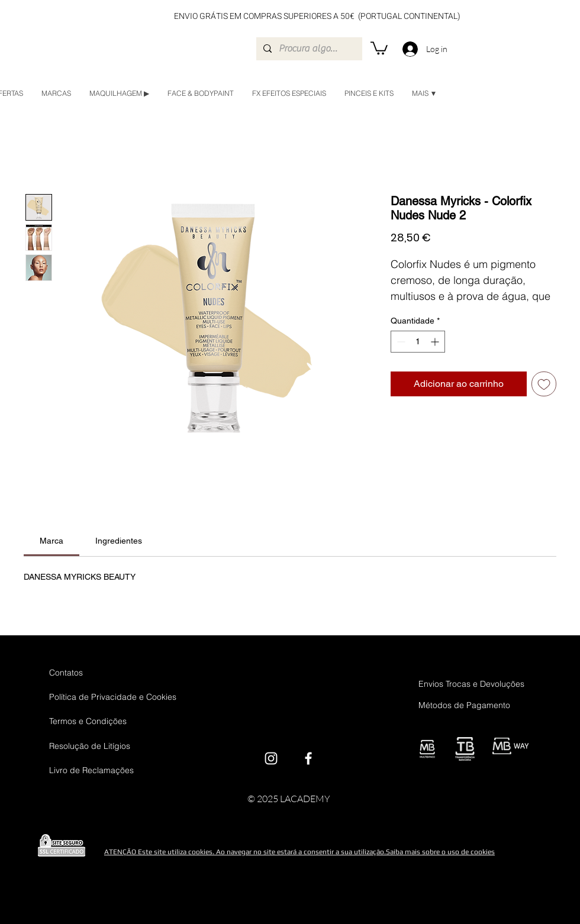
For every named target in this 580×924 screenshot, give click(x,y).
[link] (51, 541)
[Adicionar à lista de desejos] (544, 384)
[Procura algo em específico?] (308, 49)
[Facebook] (308, 758)
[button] (379, 47)
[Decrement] (400, 342)
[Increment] (436, 342)
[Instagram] (271, 758)
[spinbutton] (418, 342)
